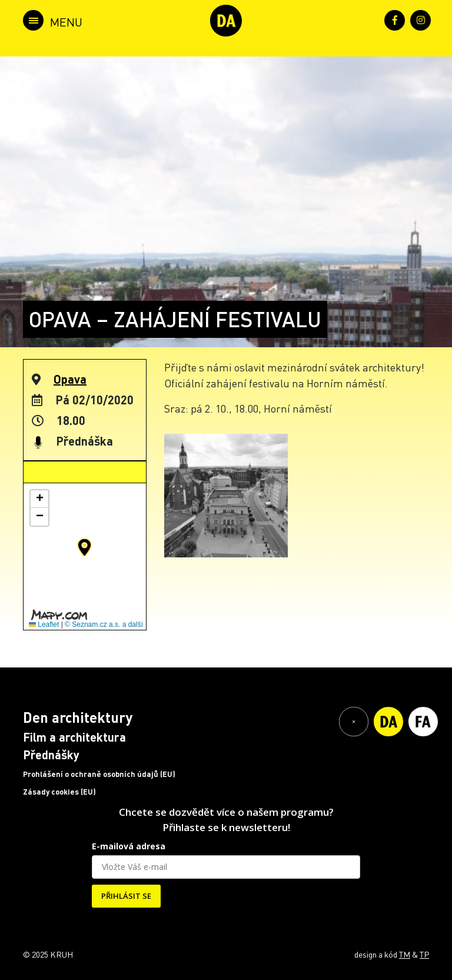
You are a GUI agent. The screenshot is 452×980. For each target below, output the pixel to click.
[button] (84, 547)
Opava (70, 379)
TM (405, 954)
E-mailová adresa (129, 846)
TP (424, 954)
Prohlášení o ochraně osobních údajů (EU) (99, 774)
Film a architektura (74, 737)
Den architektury (78, 717)
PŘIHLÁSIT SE (126, 896)
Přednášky (51, 755)
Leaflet (44, 624)
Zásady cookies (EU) (59, 792)
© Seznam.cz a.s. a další (104, 624)
